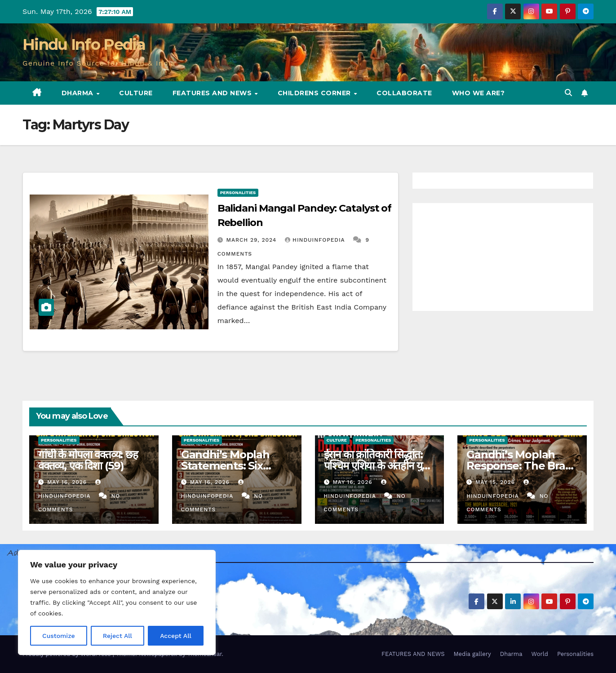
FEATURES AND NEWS (213, 93)
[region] (117, 602)
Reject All (117, 636)
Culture (136, 93)
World (540, 654)
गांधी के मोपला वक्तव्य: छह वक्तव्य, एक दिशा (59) (88, 460)
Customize (59, 636)
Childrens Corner (315, 93)
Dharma (79, 93)
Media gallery (472, 654)
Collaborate (404, 93)
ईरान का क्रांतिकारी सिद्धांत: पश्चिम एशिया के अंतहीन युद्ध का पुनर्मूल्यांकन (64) (377, 466)
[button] (568, 93)
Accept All (176, 636)
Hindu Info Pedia (84, 44)
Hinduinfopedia (316, 240)
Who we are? (479, 93)
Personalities (238, 193)
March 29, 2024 (253, 240)
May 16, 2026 (68, 482)
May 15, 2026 (496, 482)
